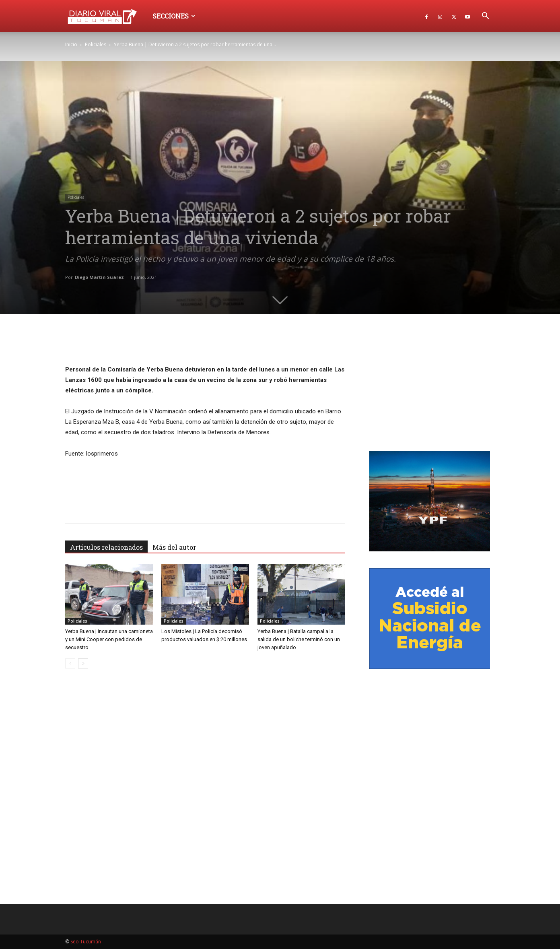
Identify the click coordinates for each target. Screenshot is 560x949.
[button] (485, 17)
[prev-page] (70, 663)
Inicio (71, 44)
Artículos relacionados (106, 547)
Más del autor (174, 547)
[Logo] (106, 16)
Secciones (174, 16)
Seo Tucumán (86, 942)
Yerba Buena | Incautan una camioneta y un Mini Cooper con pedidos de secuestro (109, 639)
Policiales (96, 44)
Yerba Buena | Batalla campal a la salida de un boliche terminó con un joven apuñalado (299, 639)
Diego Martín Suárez (99, 277)
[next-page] (83, 663)
